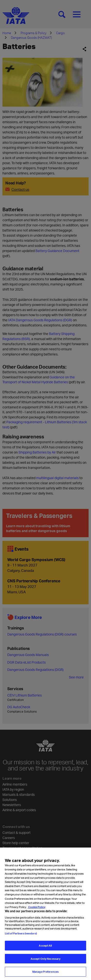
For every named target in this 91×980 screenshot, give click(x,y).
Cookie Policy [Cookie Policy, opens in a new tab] (37, 907)
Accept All (45, 945)
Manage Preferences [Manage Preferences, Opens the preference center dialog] (45, 972)
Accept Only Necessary (45, 959)
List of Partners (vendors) (21, 933)
